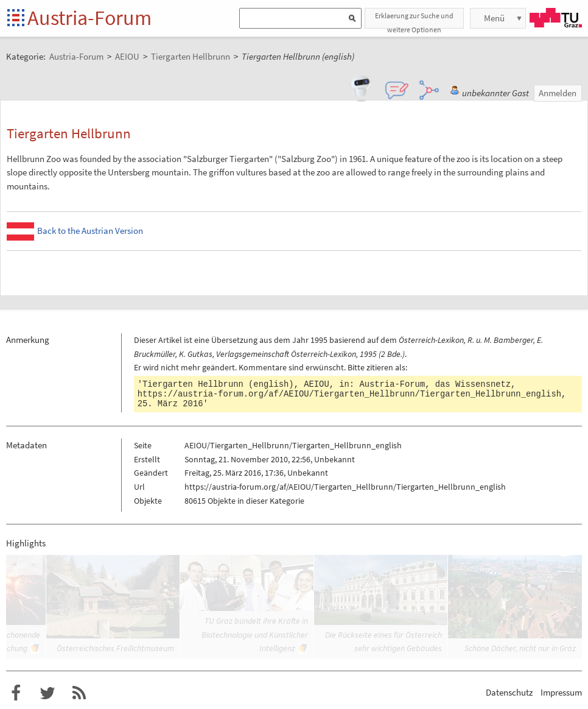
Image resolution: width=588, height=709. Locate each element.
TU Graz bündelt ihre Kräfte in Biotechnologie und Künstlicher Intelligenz (255, 634)
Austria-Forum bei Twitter (47, 693)
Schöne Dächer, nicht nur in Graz (520, 648)
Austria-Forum (89, 18)
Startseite (17, 19)
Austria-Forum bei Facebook (16, 693)
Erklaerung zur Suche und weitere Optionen (414, 20)
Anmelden (558, 93)
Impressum (561, 692)
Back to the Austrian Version (90, 231)
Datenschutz (509, 692)
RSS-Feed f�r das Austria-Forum (79, 693)
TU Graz (556, 18)
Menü (494, 18)
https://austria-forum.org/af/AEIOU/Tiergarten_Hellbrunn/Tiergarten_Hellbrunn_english (349, 394)
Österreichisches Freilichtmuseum (115, 648)
